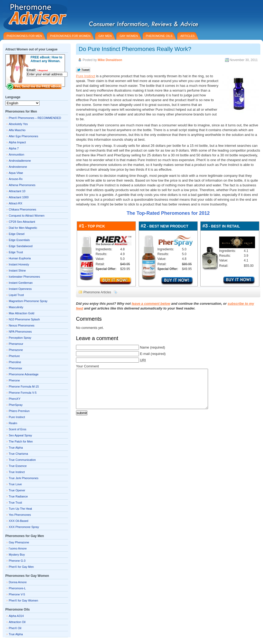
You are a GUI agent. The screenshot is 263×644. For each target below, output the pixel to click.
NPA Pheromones (20, 332)
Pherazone (16, 350)
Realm (13, 423)
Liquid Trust (16, 295)
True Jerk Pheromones (24, 478)
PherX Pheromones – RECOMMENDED (35, 118)
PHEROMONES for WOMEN (70, 36)
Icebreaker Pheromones (24, 277)
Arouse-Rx (16, 179)
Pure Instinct (86, 76)
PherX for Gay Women (23, 600)
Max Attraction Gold (22, 313)
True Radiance (18, 496)
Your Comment (87, 366)
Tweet (83, 70)
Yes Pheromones (20, 515)
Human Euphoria (20, 258)
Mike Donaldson (110, 60)
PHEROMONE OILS (159, 36)
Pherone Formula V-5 (23, 393)
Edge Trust (16, 252)
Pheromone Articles (97, 292)
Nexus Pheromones (22, 325)
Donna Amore (18, 582)
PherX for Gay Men (21, 567)
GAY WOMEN (129, 36)
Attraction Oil (17, 622)
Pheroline (15, 362)
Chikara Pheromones (22, 209)
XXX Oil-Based (18, 521)
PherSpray (16, 405)
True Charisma (18, 454)
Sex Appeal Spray (20, 435)
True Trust (15, 503)
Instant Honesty (19, 264)
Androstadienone (20, 161)
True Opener (17, 490)
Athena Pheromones (22, 185)
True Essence (18, 466)
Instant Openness (20, 289)
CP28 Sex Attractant (22, 222)
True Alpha (16, 448)
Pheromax (15, 368)
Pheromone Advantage (24, 374)
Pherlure (14, 356)
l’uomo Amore (18, 548)
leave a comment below (151, 304)
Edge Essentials (19, 240)
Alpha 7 (14, 148)
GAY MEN (105, 36)
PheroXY (15, 399)
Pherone (14, 380)
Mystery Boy (17, 555)
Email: (37, 70)
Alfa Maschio (17, 130)
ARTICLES (188, 36)
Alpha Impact (17, 142)
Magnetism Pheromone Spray (28, 301)
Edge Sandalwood (21, 246)
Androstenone (18, 167)
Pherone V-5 (17, 594)
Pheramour (16, 344)
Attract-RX (16, 203)
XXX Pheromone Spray (24, 527)
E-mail (145, 354)
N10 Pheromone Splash (24, 319)
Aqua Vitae (16, 173)
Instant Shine (17, 271)
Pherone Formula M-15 (24, 387)
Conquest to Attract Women (27, 216)
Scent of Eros (18, 429)
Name (145, 347)
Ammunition (16, 154)
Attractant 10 (17, 191)
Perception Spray (20, 338)
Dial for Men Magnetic (23, 228)
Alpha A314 (16, 616)
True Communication (22, 460)
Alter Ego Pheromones (24, 136)
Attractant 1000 (19, 197)
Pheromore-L (17, 588)
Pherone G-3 (17, 561)
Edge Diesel (17, 234)
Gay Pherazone (19, 542)
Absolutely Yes (18, 124)
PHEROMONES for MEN (24, 36)
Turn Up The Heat (20, 509)
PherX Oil (15, 628)
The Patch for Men (21, 441)
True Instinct (17, 472)
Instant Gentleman (21, 283)
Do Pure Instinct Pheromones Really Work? (135, 49)
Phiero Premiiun (19, 411)
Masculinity (16, 307)
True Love (15, 484)
